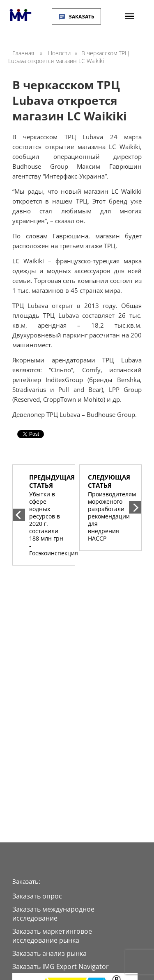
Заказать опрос (37, 896)
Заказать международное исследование (53, 914)
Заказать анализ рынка (49, 953)
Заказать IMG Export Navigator (61, 966)
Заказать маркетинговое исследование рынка (52, 936)
